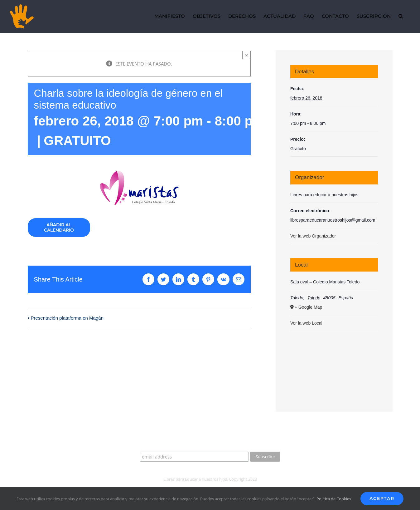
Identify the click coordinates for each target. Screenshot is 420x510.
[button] (401, 16)
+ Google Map (308, 307)
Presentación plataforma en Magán (67, 318)
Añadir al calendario (59, 228)
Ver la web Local (306, 323)
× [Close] (246, 55)
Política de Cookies (334, 499)
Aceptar (382, 498)
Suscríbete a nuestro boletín (210, 446)
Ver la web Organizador (313, 236)
